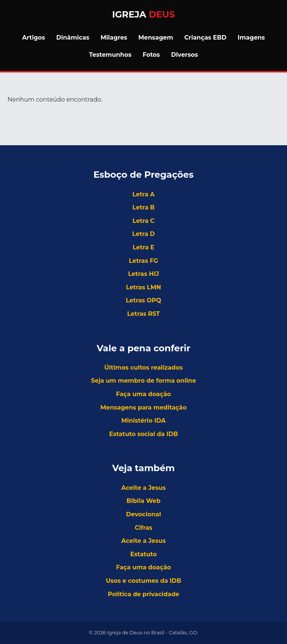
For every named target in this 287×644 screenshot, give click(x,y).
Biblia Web (144, 501)
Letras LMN (143, 287)
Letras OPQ (144, 300)
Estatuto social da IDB (143, 434)
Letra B (143, 207)
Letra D (144, 234)
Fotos (151, 55)
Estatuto (144, 554)
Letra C (144, 221)
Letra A (143, 194)
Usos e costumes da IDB (143, 581)
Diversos (185, 55)
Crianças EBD (205, 38)
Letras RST (143, 314)
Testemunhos (110, 55)
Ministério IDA (143, 421)
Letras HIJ (144, 274)
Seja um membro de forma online (143, 381)
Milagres (114, 38)
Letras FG (143, 261)
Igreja (143, 14)
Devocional (143, 514)
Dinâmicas (73, 38)
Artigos (33, 38)
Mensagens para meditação (144, 407)
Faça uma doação (143, 394)
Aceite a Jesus (144, 488)
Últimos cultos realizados (143, 368)
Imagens (251, 38)
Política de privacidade (143, 594)
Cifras (143, 528)
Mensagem (156, 38)
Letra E (143, 247)
